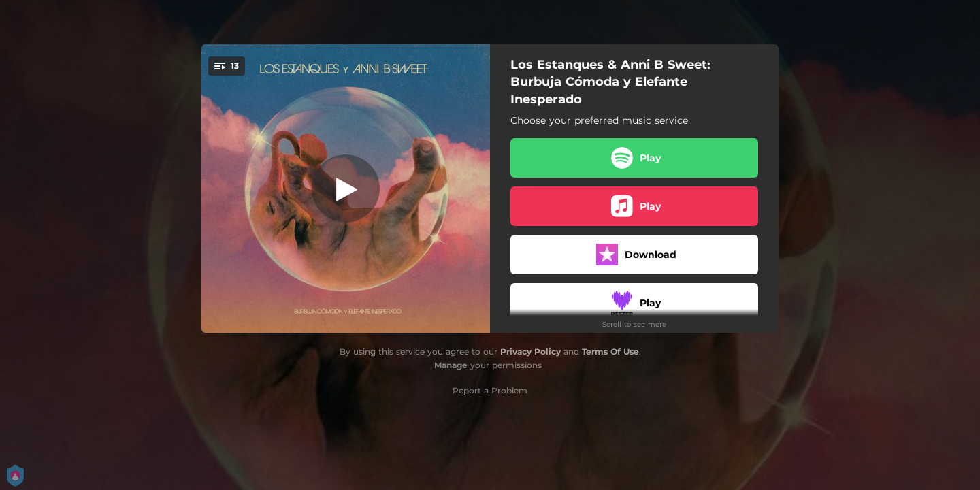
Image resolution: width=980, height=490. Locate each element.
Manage (451, 365)
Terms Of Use (610, 352)
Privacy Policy (530, 352)
